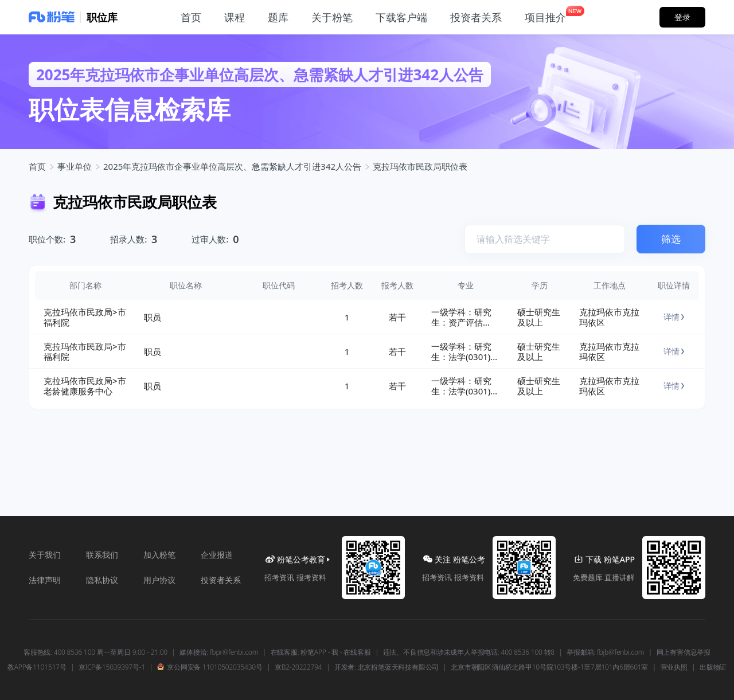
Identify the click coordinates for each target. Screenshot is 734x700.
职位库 (102, 17)
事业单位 (75, 166)
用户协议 (159, 580)
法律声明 (45, 580)
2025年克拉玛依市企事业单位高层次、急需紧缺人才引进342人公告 (232, 166)
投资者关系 (221, 580)
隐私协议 (102, 580)
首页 (37, 166)
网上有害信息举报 (684, 652)
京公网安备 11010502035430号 (210, 667)
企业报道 (217, 555)
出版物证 (713, 667)
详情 (674, 317)
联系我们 (102, 555)
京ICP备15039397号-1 (112, 667)
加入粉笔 (159, 555)
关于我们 (45, 555)
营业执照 (674, 667)
